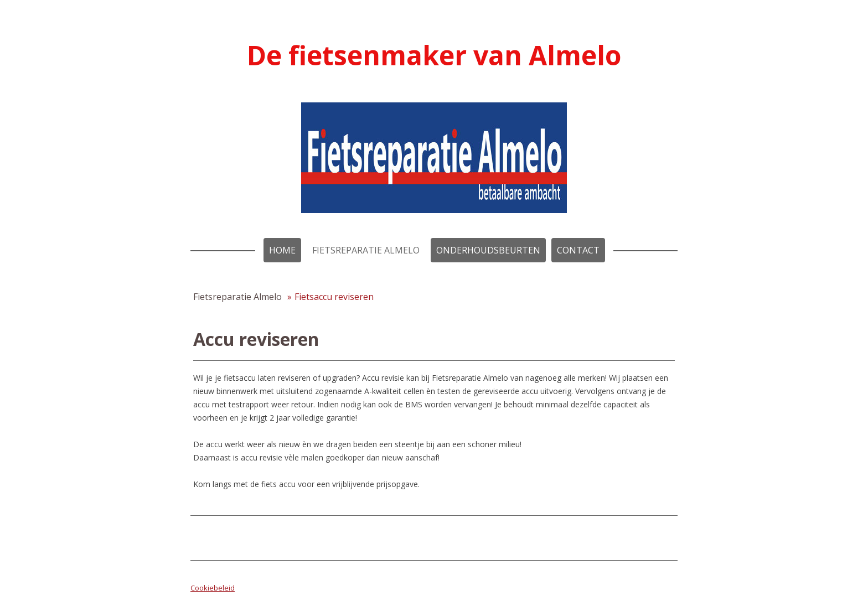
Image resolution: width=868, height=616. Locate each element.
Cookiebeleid (213, 588)
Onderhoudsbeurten (488, 250)
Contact (578, 250)
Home (282, 250)
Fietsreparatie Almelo (366, 250)
